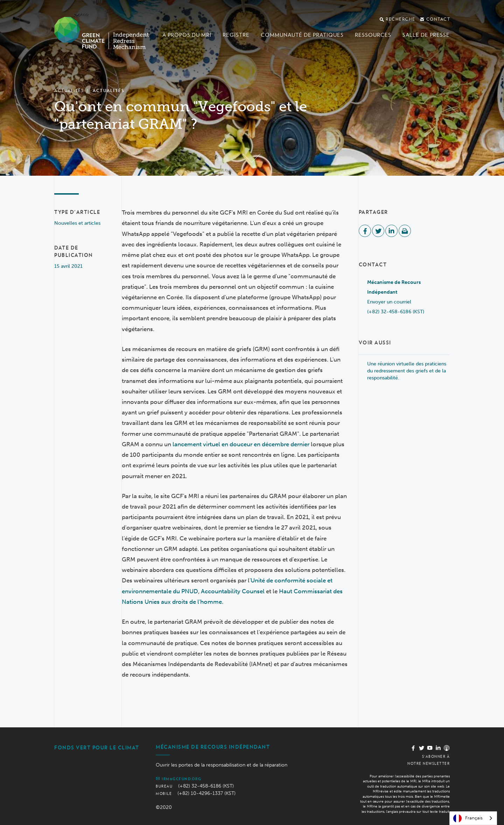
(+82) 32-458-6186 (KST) (396, 312)
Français (468, 818)
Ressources (373, 35)
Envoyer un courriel (389, 302)
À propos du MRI (187, 35)
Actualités (69, 90)
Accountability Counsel (233, 591)
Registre (236, 35)
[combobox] (473, 818)
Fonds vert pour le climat (97, 748)
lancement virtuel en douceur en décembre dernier (241, 444)
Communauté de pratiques (302, 35)
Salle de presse (426, 35)
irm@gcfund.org (178, 778)
